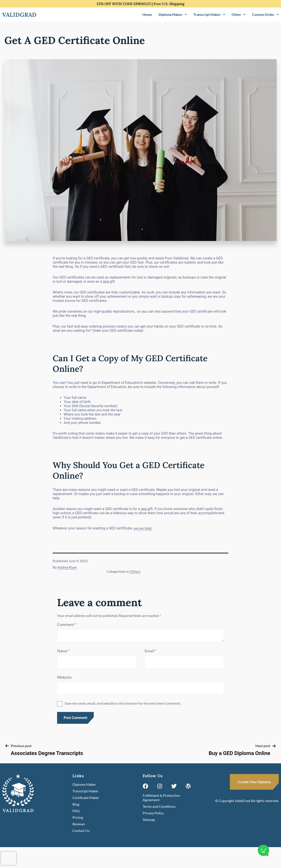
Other (239, 14)
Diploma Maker (173, 14)
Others (135, 571)
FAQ (76, 811)
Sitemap (149, 820)
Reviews (79, 824)
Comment (67, 624)
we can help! (143, 528)
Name (63, 651)
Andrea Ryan (67, 567)
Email (151, 651)
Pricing (78, 817)
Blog (76, 804)
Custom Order (265, 14)
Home (147, 14)
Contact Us (81, 831)
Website (64, 677)
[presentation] (9, 858)
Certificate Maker (86, 798)
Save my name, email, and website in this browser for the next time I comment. (123, 703)
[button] (173, 15)
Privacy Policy (153, 813)
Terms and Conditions (159, 806)
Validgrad (19, 15)
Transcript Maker (209, 14)
